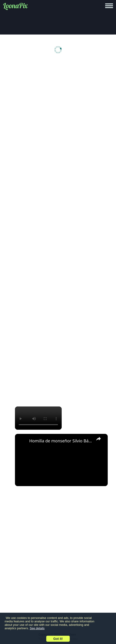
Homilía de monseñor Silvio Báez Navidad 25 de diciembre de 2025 (61, 441)
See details (37, 628)
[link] (22, 441)
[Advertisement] (59, 97)
